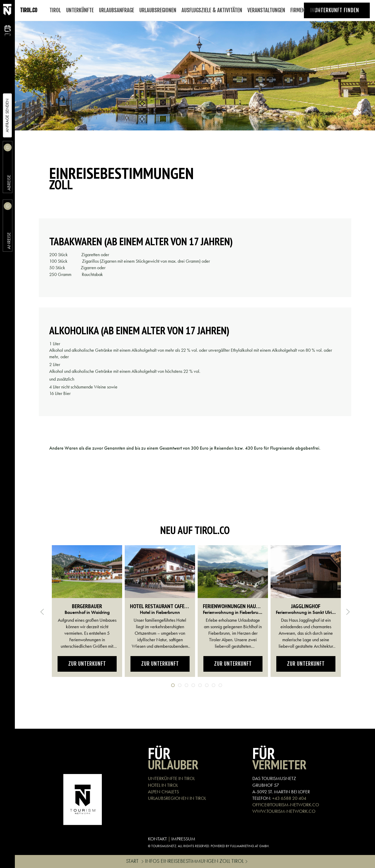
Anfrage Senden (7, 115)
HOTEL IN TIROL (163, 785)
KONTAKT (157, 839)
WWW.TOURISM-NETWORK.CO (284, 811)
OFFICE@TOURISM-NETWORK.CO (286, 805)
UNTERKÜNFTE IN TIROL (171, 778)
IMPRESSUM (183, 839)
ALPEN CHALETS (163, 792)
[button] (42, 612)
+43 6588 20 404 (289, 798)
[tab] (173, 685)
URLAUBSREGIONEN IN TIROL (177, 798)
